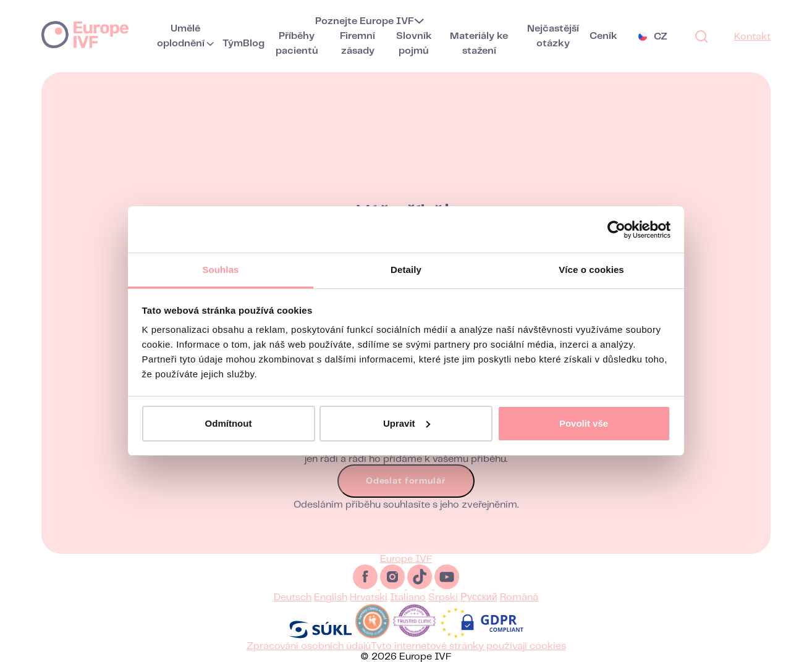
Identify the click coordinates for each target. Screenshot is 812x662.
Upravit (407, 423)
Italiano (408, 597)
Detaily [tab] (406, 270)
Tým (233, 44)
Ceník (603, 36)
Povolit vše (584, 423)
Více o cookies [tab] (591, 270)
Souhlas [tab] (220, 270)
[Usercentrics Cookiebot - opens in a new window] (616, 230)
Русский (479, 597)
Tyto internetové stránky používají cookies (468, 646)
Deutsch (293, 597)
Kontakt (752, 37)
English (331, 597)
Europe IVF (85, 34)
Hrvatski (369, 597)
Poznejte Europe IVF (365, 21)
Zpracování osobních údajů (309, 646)
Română (519, 597)
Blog (254, 44)
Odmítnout (229, 423)
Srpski (443, 597)
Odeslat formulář (406, 488)
